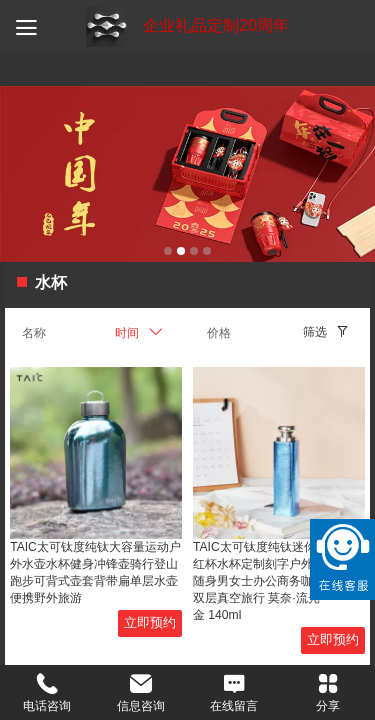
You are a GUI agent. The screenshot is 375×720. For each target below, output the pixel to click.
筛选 (315, 332)
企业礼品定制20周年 (216, 25)
